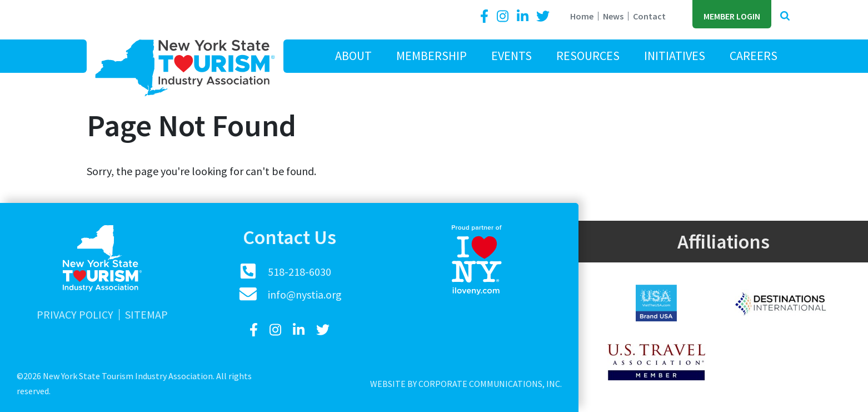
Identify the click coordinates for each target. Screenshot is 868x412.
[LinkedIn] (524, 16)
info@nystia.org (305, 294)
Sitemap (146, 315)
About (353, 56)
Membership (431, 56)
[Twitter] (543, 16)
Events (512, 56)
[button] (785, 16)
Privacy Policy (75, 315)
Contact (649, 16)
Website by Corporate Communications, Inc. (466, 384)
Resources (588, 56)
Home (582, 16)
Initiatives (675, 56)
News (613, 16)
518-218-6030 (300, 272)
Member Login (732, 16)
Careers (754, 56)
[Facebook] (486, 16)
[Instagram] (504, 16)
